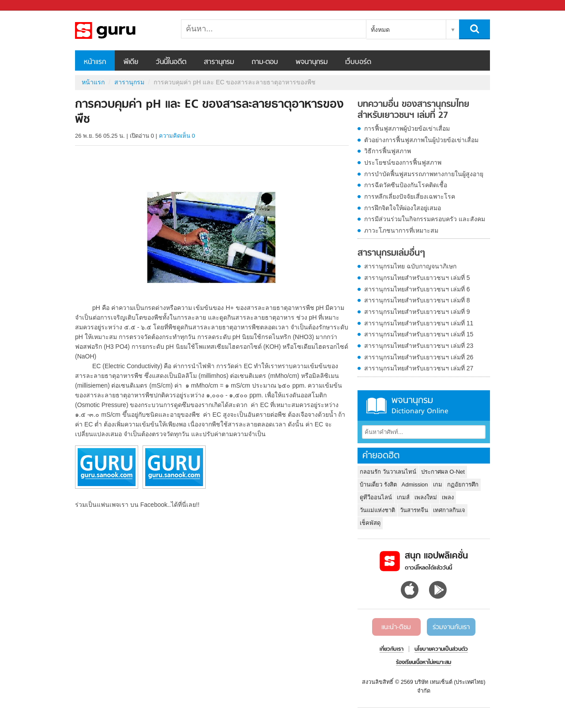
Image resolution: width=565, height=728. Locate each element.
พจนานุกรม (312, 62)
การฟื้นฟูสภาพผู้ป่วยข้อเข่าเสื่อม (407, 128)
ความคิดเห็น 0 (177, 136)
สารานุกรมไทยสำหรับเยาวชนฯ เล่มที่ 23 (419, 346)
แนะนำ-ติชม (396, 627)
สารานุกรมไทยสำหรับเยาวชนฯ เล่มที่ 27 (419, 368)
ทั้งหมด (380, 30)
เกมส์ (403, 497)
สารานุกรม (219, 62)
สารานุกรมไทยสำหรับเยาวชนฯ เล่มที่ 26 (419, 357)
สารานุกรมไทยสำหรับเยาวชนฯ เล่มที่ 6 (417, 289)
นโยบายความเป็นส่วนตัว (441, 649)
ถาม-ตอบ (265, 62)
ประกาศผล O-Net (443, 472)
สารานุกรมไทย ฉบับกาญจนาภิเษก (410, 266)
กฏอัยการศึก (463, 485)
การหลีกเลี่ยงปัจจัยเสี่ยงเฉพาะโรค (410, 196)
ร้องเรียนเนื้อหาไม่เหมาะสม (424, 663)
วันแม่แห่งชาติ (377, 510)
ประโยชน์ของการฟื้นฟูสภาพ (403, 162)
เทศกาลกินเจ (449, 510)
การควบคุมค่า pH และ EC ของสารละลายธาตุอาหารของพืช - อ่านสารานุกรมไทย (121, 30)
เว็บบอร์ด (358, 62)
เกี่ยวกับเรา (392, 649)
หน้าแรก (95, 62)
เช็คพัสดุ (370, 523)
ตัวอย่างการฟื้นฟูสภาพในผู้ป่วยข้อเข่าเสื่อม (421, 140)
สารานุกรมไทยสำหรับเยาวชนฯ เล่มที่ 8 (417, 300)
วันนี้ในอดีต (171, 62)
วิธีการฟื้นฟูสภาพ (388, 151)
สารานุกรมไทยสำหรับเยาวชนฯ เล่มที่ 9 (417, 312)
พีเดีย (131, 62)
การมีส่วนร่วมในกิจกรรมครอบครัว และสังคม (425, 219)
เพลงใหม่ (426, 497)
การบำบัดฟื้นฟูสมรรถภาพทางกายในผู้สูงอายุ (424, 174)
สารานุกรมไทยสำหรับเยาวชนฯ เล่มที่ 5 (417, 278)
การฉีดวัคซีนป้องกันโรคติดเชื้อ (406, 185)
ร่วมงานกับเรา (451, 627)
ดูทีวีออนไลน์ (376, 497)
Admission (415, 485)
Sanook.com (26, 6)
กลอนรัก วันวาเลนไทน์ (388, 472)
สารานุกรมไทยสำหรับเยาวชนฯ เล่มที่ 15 (419, 334)
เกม (438, 485)
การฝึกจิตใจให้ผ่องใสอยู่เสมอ (403, 208)
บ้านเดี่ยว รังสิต (378, 485)
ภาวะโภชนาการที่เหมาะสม (401, 230)
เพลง (448, 497)
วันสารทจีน (414, 510)
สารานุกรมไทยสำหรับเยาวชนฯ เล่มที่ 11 (419, 323)
